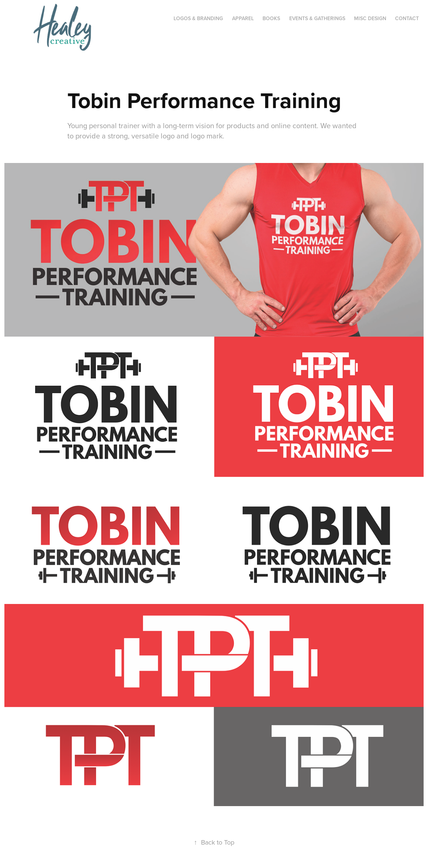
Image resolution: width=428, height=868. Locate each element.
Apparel (243, 18)
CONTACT (407, 18)
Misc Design (370, 18)
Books (271, 18)
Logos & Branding (198, 18)
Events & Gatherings (317, 18)
